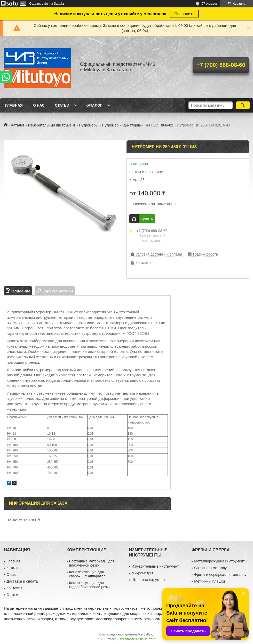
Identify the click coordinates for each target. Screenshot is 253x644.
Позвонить (184, 14)
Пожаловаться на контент (137, 639)
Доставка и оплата (22, 581)
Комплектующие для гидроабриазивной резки (90, 585)
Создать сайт (39, 4)
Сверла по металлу (210, 568)
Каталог (94, 105)
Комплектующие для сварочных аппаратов (87, 574)
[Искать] (243, 105)
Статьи (62, 105)
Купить (147, 219)
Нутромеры (89, 125)
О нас (39, 105)
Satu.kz (148, 634)
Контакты (14, 588)
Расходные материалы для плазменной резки (92, 563)
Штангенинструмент (148, 580)
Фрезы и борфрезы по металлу (220, 575)
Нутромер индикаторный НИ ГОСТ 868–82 (138, 125)
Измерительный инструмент (52, 125)
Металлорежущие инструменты (221, 561)
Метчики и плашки (209, 581)
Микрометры (142, 573)
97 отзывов (210, 4)
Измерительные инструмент (155, 566)
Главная (14, 105)
